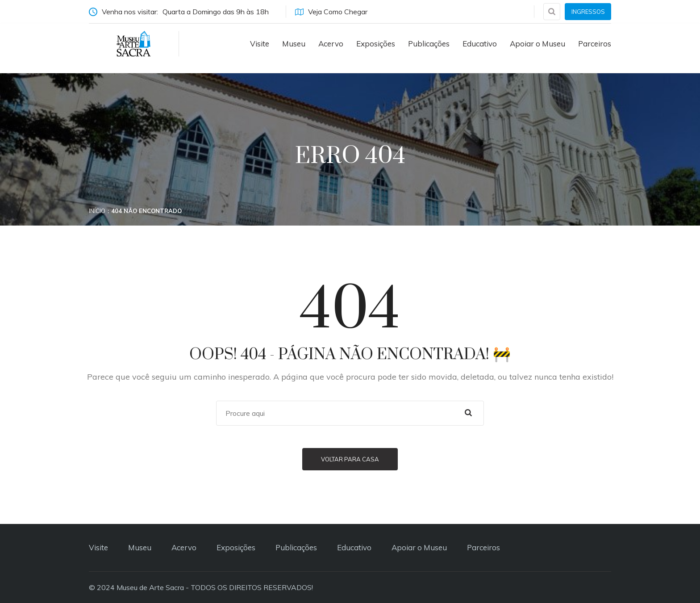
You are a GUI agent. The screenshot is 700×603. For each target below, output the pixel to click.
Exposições (376, 44)
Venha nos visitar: (183, 12)
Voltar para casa (350, 459)
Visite (260, 44)
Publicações (429, 44)
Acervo (331, 44)
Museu (294, 44)
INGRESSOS (588, 12)
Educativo (480, 44)
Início (97, 211)
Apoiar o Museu (537, 44)
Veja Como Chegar (331, 12)
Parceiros (595, 44)
